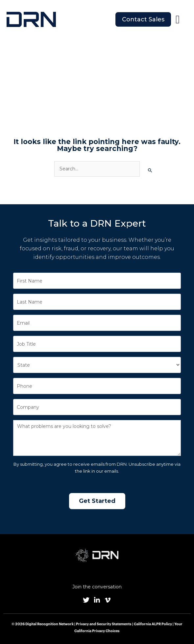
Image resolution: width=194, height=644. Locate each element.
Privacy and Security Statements (104, 624)
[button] (178, 20)
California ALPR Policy (153, 624)
